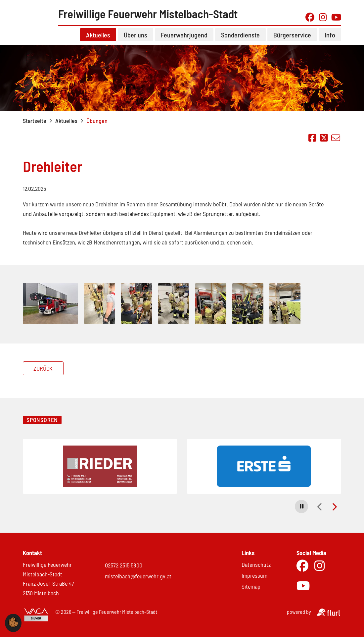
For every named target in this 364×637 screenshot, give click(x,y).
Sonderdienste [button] (240, 39)
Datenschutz (256, 564)
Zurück (43, 373)
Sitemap (251, 586)
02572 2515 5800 (124, 565)
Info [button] (330, 39)
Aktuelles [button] (98, 39)
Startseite (35, 125)
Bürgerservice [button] (292, 39)
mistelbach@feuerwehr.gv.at (138, 576)
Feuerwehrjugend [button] (184, 39)
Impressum (254, 575)
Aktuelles (66, 125)
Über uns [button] (136, 39)
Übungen (97, 125)
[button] (301, 506)
